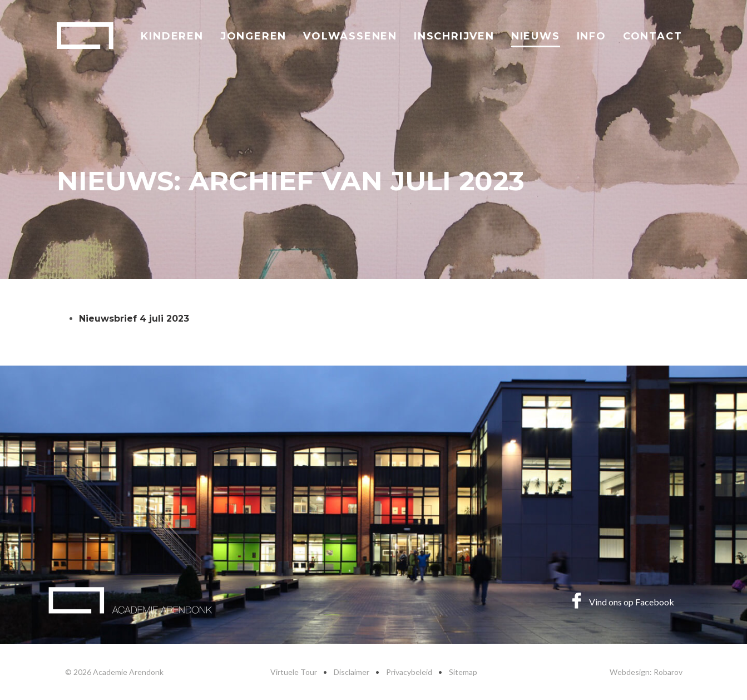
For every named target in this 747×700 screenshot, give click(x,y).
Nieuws (536, 36)
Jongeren (253, 36)
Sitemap (463, 672)
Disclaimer (352, 672)
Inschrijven (454, 36)
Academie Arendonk (85, 36)
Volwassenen (350, 36)
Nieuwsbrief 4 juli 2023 (134, 319)
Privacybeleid (409, 672)
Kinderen (172, 36)
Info (592, 36)
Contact (653, 36)
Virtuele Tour (294, 672)
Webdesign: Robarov (646, 672)
